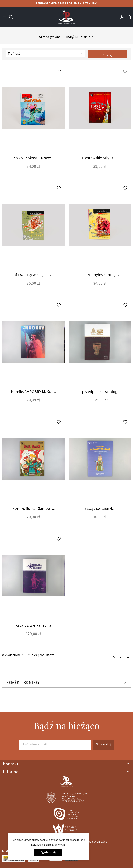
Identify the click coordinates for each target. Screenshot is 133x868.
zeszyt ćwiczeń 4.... (100, 508)
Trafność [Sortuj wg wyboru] (46, 53)
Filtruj (108, 54)
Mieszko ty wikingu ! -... (33, 275)
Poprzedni (114, 657)
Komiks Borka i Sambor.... (33, 508)
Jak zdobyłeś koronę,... (100, 275)
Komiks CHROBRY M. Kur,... (33, 391)
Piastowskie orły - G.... (100, 158)
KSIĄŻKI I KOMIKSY (23, 682)
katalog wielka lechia (33, 625)
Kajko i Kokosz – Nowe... (33, 158)
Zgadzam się (48, 852)
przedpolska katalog (100, 391)
